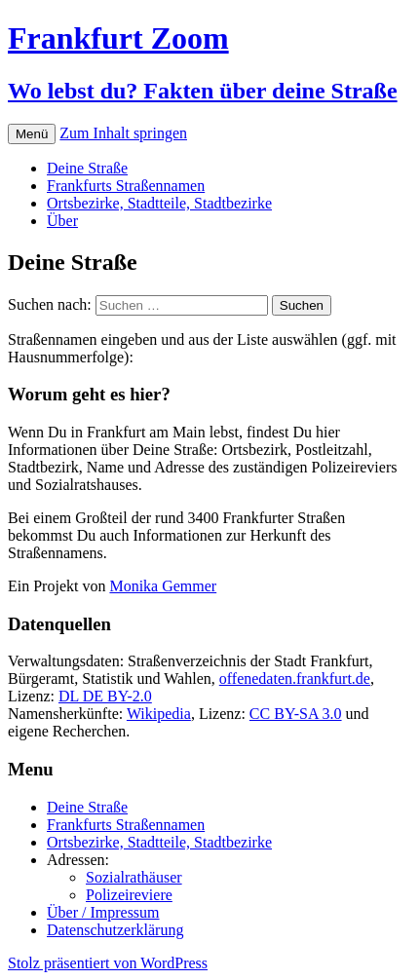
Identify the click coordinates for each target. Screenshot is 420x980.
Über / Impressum (103, 912)
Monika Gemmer (163, 586)
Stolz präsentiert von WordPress (108, 963)
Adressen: (78, 860)
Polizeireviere (129, 895)
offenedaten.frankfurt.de (295, 678)
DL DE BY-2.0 (105, 696)
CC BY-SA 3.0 (296, 714)
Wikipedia (159, 714)
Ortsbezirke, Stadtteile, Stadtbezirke (159, 203)
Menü (32, 134)
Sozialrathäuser (134, 877)
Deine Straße (87, 168)
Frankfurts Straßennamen (126, 186)
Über (62, 221)
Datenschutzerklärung (115, 930)
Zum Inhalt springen (123, 133)
